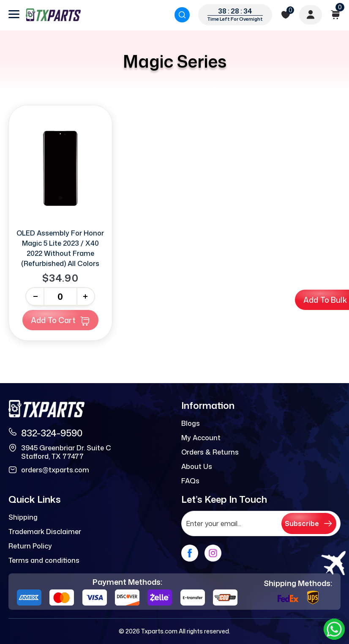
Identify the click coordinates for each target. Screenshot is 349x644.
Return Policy (30, 546)
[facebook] (190, 553)
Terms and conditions (44, 560)
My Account (201, 438)
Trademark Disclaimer (45, 532)
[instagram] (213, 553)
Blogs (191, 423)
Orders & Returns (210, 452)
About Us (197, 466)
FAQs (190, 481)
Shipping (23, 517)
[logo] (53, 15)
